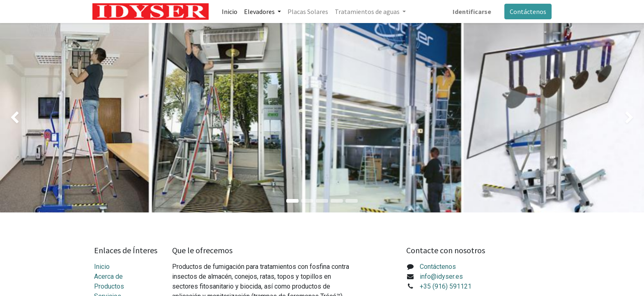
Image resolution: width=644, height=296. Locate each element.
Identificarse (470, 12)
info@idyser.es (441, 276)
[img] (26, 118)
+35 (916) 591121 (446, 286)
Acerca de (108, 276)
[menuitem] (231, 12)
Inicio (102, 267)
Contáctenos (526, 12)
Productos (109, 286)
